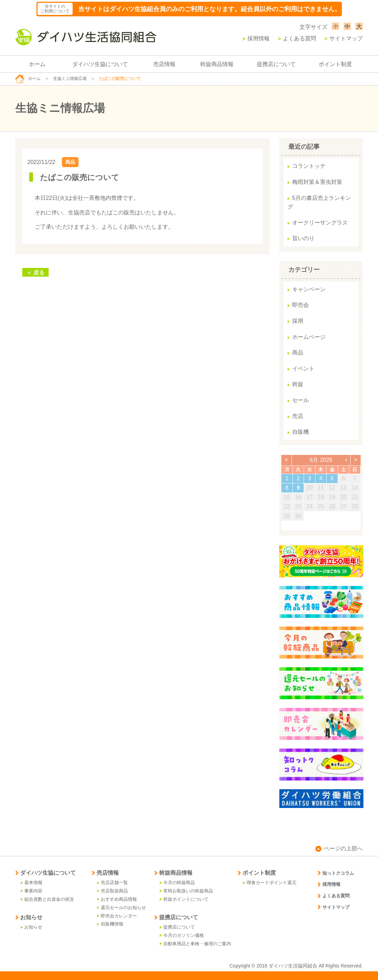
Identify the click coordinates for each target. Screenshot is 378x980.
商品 (70, 162)
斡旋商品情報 (217, 64)
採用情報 (256, 38)
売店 (298, 416)
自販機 (301, 432)
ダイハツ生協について (100, 64)
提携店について (276, 64)
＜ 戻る (35, 273)
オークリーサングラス (320, 223)
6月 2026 (321, 460)
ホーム (37, 64)
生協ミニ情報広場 (70, 79)
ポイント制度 (335, 64)
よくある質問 (297, 38)
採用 (298, 321)
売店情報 (164, 64)
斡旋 (298, 384)
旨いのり (303, 238)
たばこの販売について (80, 177)
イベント (303, 369)
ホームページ (309, 337)
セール (301, 400)
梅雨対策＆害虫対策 (317, 182)
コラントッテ (309, 166)
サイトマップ (344, 38)
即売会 (301, 305)
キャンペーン (309, 289)
